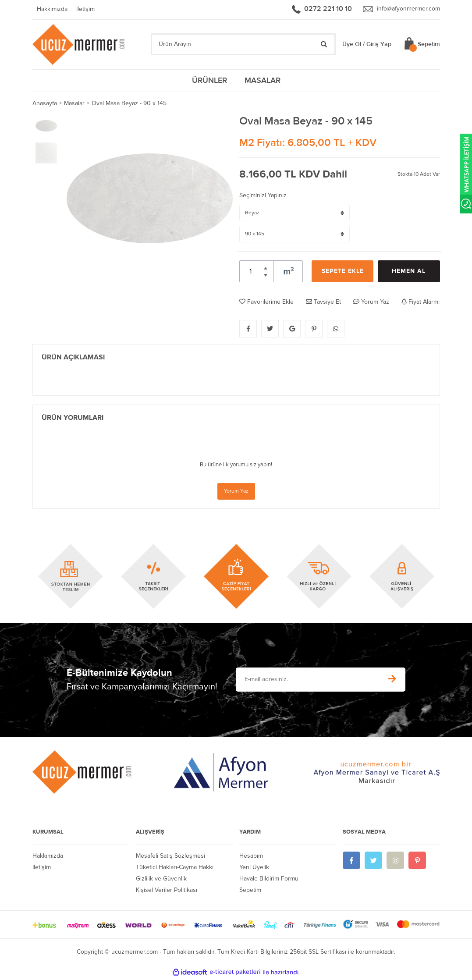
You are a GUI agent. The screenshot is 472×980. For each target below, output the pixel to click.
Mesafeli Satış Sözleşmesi (170, 857)
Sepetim (250, 891)
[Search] (243, 45)
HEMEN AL (409, 272)
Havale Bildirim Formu (269, 880)
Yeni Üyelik (254, 868)
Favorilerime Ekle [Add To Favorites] (266, 303)
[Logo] (80, 45)
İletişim (85, 10)
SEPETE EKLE (343, 272)
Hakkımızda (52, 10)
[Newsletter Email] (307, 680)
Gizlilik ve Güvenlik (161, 880)
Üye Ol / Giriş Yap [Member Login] (367, 45)
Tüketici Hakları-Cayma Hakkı (175, 868)
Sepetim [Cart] (429, 45)
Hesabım (251, 857)
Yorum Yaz (236, 492)
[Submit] (392, 680)
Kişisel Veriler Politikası (167, 891)
